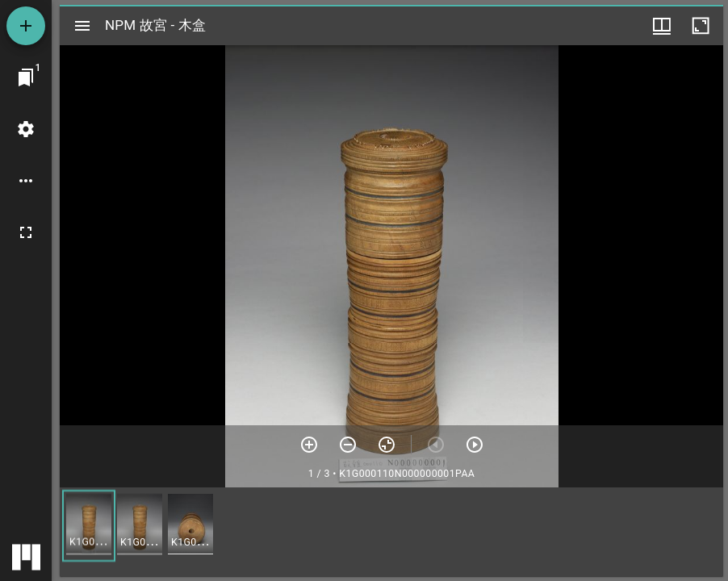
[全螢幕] (26, 232)
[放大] (309, 445)
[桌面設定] (26, 129)
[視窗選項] (662, 26)
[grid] (391, 532)
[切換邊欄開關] (82, 26)
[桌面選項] (26, 181)
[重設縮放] (387, 445)
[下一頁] (475, 445)
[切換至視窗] (26, 77)
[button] (89, 526)
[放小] (348, 445)
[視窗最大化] (701, 26)
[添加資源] (26, 26)
